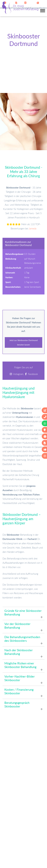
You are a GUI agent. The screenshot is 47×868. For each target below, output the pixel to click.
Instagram (18, 374)
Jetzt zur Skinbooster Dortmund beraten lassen (23, 342)
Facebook (33, 374)
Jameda (33, 228)
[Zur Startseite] (20, 13)
